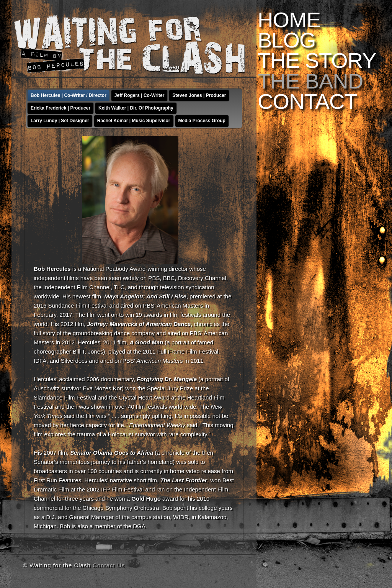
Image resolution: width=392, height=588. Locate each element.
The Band (310, 81)
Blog (287, 40)
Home (289, 20)
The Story (317, 60)
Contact (307, 101)
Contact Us (109, 565)
